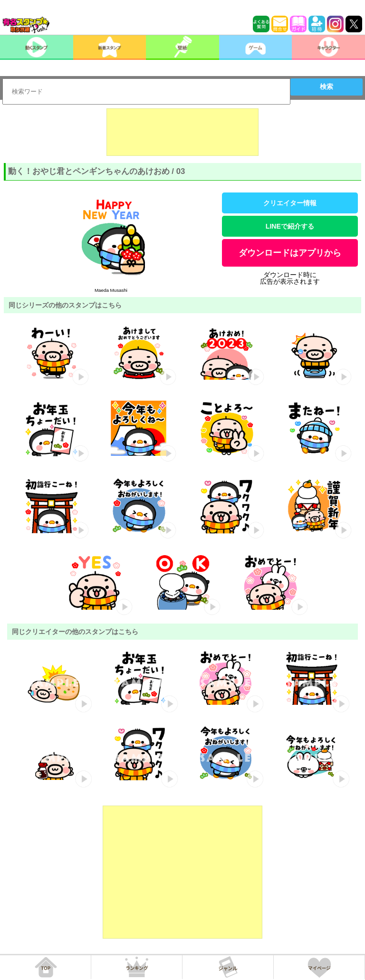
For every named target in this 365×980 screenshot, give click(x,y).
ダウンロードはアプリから (290, 253)
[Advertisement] (182, 132)
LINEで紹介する (290, 226)
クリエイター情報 (290, 203)
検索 (327, 86)
